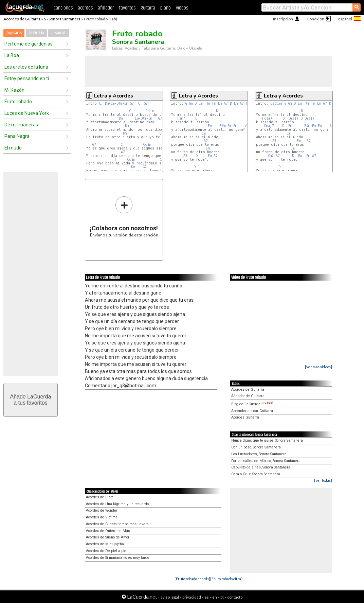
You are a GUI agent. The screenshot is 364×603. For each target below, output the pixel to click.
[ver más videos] (318, 367)
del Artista (36, 33)
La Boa (12, 55)
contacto (235, 597)
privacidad (192, 597)
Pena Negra (17, 136)
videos (182, 8)
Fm (214, 103)
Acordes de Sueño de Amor (108, 537)
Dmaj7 (294, 118)
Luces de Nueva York (27, 113)
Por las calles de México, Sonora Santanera (266, 461)
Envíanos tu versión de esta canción (124, 217)
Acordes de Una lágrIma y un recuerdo (117, 504)
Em (113, 103)
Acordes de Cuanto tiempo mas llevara (117, 524)
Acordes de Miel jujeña (105, 544)
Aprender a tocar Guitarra (252, 411)
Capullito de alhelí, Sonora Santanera (261, 467)
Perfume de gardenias (29, 44)
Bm (300, 156)
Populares (14, 33)
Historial (59, 33)
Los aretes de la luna (26, 67)
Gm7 (271, 156)
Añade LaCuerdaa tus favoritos (31, 400)
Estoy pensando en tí (27, 78)
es (207, 597)
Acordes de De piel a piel (107, 551)
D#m (119, 103)
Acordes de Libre (100, 497)
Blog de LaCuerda (252, 404)
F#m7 (181, 118)
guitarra (148, 8)
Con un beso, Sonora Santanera (256, 447)
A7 (123, 152)
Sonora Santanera (65, 19)
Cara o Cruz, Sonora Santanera (256, 474)
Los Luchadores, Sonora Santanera (259, 454)
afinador (106, 8)
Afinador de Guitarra (248, 396)
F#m (207, 103)
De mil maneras (21, 125)
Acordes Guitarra (245, 417)
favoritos (127, 8)
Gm (191, 103)
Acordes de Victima (102, 517)
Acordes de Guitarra (22, 19)
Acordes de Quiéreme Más (108, 531)
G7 (132, 103)
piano (166, 8)
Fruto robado (18, 102)
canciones (63, 8)
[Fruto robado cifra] (226, 579)
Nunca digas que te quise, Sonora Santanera (267, 440)
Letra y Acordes (114, 96)
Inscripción (283, 19)
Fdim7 (267, 118)
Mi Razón (14, 90)
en (215, 597)
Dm (107, 103)
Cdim (149, 111)
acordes (85, 8)
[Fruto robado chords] (192, 579)
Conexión (315, 19)
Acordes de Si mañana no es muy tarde (118, 558)
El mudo (13, 148)
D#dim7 (276, 103)
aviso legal (170, 597)
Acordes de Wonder (102, 510)
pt (222, 597)
